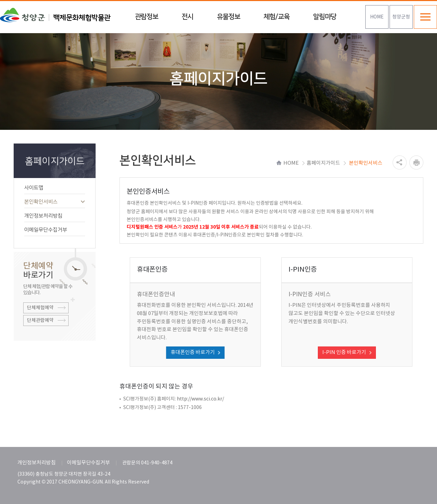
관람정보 (146, 17)
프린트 (416, 162)
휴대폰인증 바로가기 (193, 352)
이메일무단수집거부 (55, 230)
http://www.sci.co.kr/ (200, 399)
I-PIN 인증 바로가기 (344, 352)
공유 (400, 162)
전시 (187, 17)
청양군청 (401, 17)
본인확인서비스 (55, 202)
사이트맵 (55, 188)
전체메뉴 (425, 17)
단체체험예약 (40, 308)
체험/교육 (277, 17)
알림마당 (325, 17)
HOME (377, 17)
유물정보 (228, 17)
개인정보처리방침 (55, 216)
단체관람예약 (40, 321)
